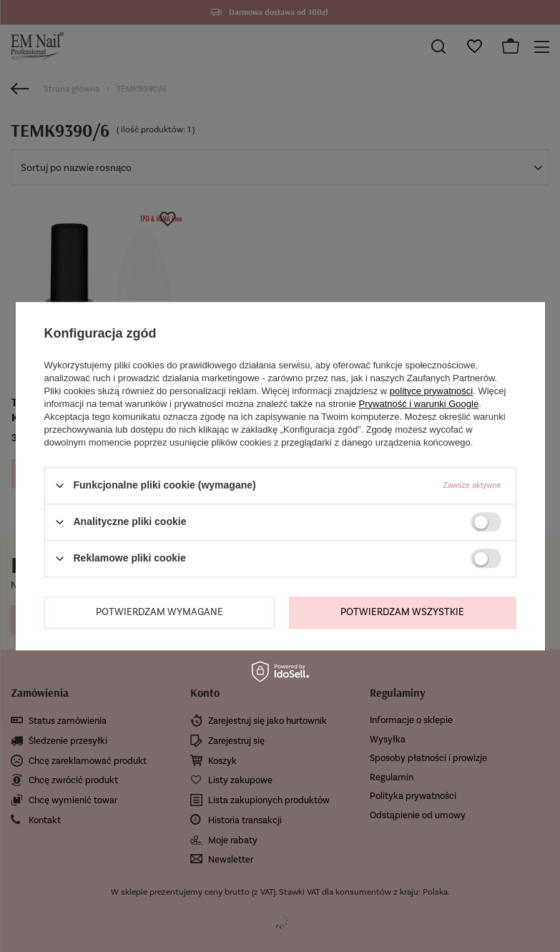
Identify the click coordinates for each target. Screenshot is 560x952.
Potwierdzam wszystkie (402, 612)
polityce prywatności (431, 391)
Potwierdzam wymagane (159, 612)
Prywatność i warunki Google (419, 404)
